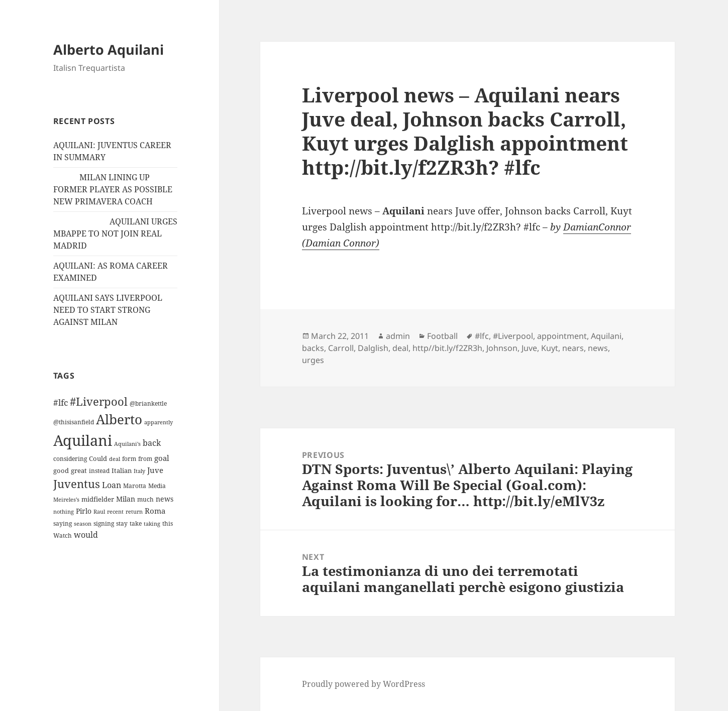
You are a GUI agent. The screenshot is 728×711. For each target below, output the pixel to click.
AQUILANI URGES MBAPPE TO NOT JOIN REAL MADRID (115, 233)
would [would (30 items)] (86, 535)
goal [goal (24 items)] (162, 458)
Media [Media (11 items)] (157, 486)
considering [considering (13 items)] (70, 459)
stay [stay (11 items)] (122, 523)
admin (398, 336)
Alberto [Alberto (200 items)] (119, 419)
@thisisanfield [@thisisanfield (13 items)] (74, 422)
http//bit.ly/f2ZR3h (447, 348)
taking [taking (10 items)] (152, 523)
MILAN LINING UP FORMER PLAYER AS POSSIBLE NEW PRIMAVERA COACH (113, 189)
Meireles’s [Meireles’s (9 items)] (66, 500)
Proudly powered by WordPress (363, 684)
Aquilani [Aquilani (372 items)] (83, 440)
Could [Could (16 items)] (98, 458)
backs (313, 348)
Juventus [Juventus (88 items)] (77, 484)
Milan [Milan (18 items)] (126, 499)
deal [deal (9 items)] (115, 459)
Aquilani (606, 336)
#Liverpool (513, 336)
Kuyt (550, 348)
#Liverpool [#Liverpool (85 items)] (99, 401)
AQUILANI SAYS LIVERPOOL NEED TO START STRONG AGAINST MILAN (108, 310)
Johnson (502, 348)
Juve (529, 348)
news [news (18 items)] (165, 499)
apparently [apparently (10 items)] (159, 422)
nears (573, 348)
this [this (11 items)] (168, 523)
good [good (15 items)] (61, 470)
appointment (562, 336)
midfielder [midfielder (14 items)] (98, 499)
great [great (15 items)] (79, 470)
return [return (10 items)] (134, 511)
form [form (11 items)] (129, 459)
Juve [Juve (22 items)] (155, 470)
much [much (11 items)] (145, 499)
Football (442, 336)
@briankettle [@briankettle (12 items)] (148, 403)
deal (400, 348)
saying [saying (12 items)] (63, 523)
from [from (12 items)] (145, 459)
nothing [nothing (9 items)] (64, 512)
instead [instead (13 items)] (99, 471)
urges (313, 360)
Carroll (341, 348)
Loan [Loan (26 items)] (112, 485)
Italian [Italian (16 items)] (122, 470)
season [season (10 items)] (83, 523)
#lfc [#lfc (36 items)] (61, 402)
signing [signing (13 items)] (104, 523)
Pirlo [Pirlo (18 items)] (84, 511)
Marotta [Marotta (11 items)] (135, 486)
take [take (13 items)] (136, 523)
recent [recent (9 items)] (115, 512)
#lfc (482, 336)
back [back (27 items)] (152, 443)
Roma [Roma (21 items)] (155, 511)
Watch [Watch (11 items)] (63, 536)
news (598, 348)
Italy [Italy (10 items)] (139, 471)
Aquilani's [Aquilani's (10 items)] (127, 444)
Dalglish (373, 348)
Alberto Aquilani (109, 49)
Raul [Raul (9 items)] (99, 512)
